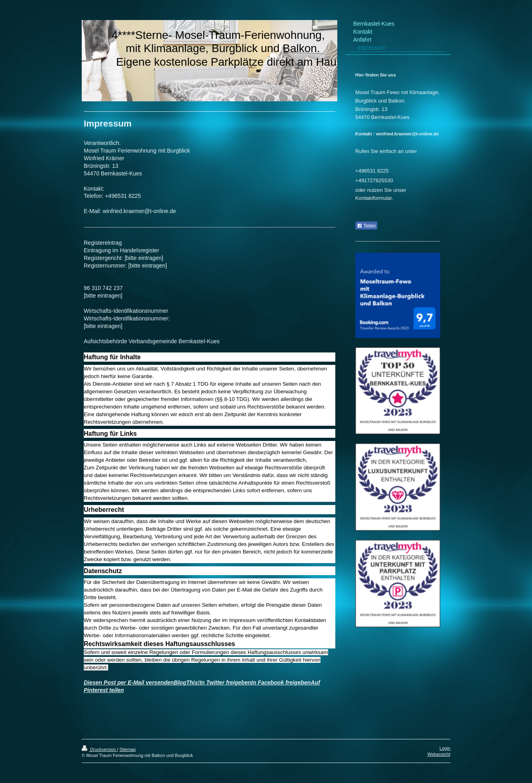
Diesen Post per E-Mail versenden (129, 682)
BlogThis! (187, 682)
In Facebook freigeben (281, 682)
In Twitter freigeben (225, 682)
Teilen (366, 226)
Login (445, 748)
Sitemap (127, 749)
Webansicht (439, 754)
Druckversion (99, 749)
